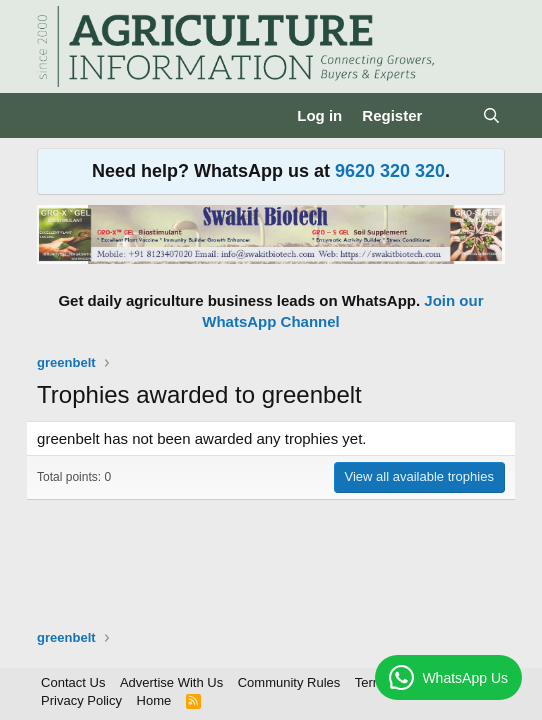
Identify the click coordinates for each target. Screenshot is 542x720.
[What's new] (451, 115)
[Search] (491, 115)
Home (154, 700)
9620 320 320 (390, 171)
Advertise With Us (171, 682)
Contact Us (73, 682)
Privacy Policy (81, 700)
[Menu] (54, 116)
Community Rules (289, 682)
